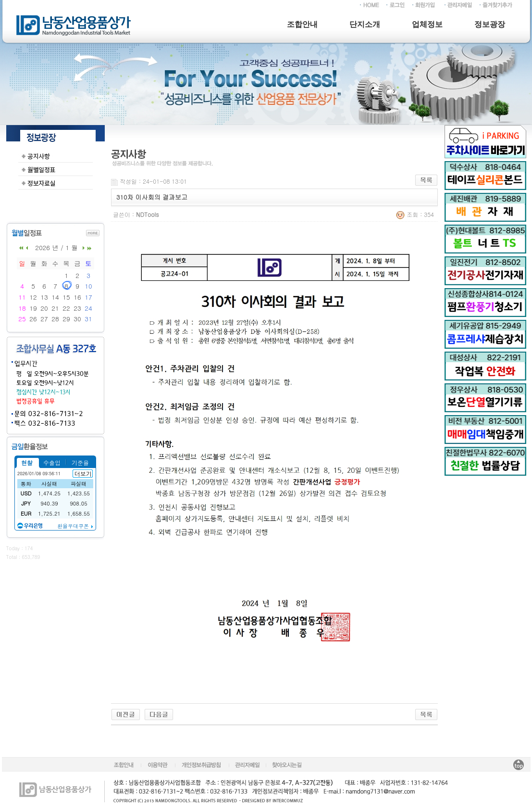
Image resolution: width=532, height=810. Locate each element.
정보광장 (490, 24)
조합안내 (302, 24)
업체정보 (427, 24)
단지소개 (365, 24)
